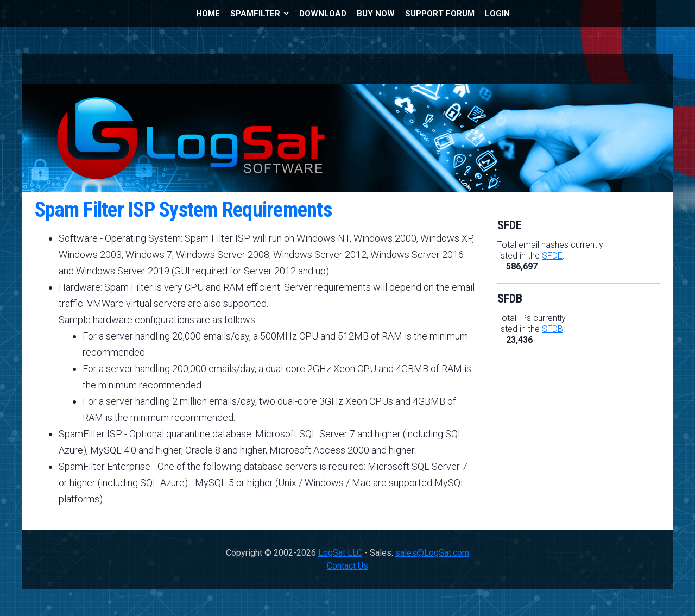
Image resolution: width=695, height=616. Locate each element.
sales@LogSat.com (432, 553)
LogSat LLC (340, 553)
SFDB (552, 329)
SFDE (552, 256)
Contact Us (347, 566)
